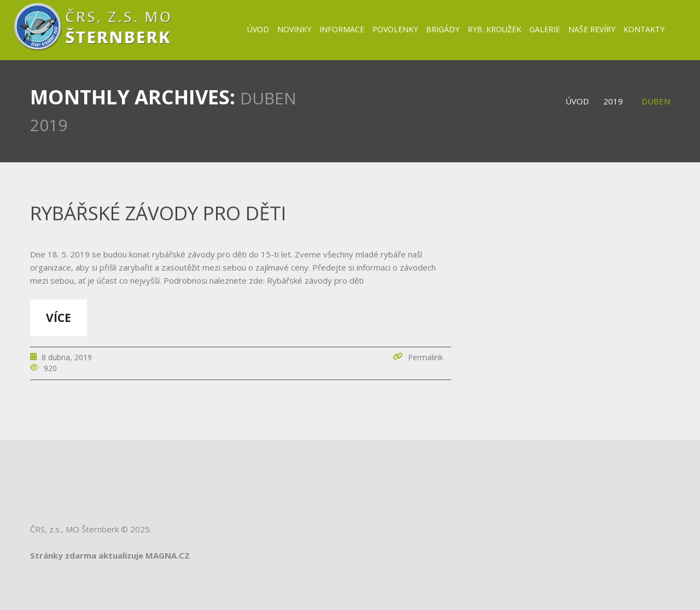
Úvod (258, 29)
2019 (613, 101)
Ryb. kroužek (494, 29)
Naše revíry (592, 29)
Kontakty (644, 29)
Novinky (294, 29)
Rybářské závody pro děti (158, 213)
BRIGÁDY (443, 29)
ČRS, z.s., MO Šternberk (74, 529)
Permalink (425, 357)
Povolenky (395, 29)
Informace (342, 29)
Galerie (545, 29)
